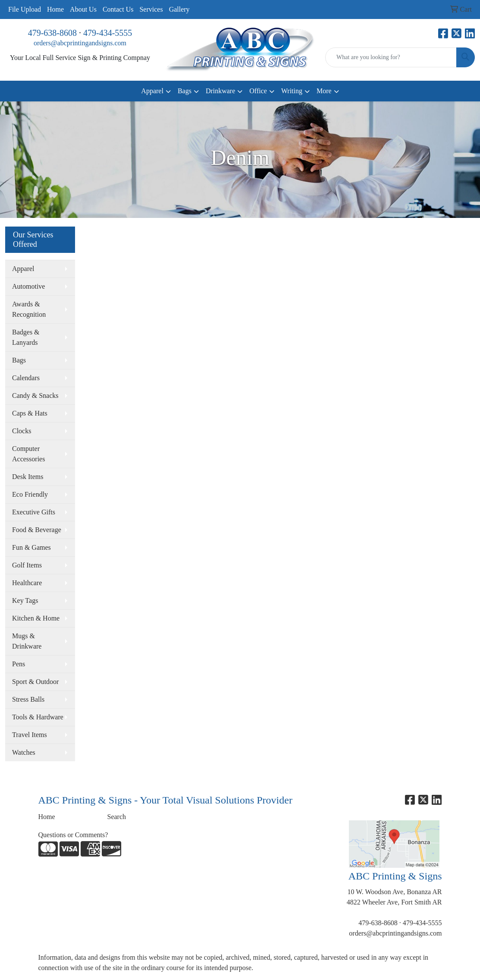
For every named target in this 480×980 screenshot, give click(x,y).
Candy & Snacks (35, 395)
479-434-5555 (108, 33)
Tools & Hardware (38, 717)
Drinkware (220, 91)
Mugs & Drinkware (27, 641)
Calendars (26, 378)
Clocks (22, 431)
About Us (83, 9)
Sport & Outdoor (35, 682)
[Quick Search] (391, 57)
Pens (19, 664)
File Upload (25, 9)
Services (151, 9)
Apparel (152, 91)
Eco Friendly (30, 494)
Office (258, 91)
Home (55, 9)
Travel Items (30, 735)
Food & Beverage (37, 530)
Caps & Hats (30, 413)
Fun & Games (31, 547)
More (324, 91)
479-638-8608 (52, 33)
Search (116, 817)
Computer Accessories (28, 454)
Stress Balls (28, 699)
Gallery (179, 9)
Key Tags (25, 600)
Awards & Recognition (29, 309)
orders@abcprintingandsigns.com (80, 43)
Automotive (28, 286)
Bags (185, 91)
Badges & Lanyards (26, 337)
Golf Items (27, 565)
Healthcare (27, 583)
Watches (24, 752)
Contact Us (118, 9)
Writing (292, 91)
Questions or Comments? (73, 835)
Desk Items (28, 477)
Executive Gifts (34, 512)
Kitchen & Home (36, 618)
